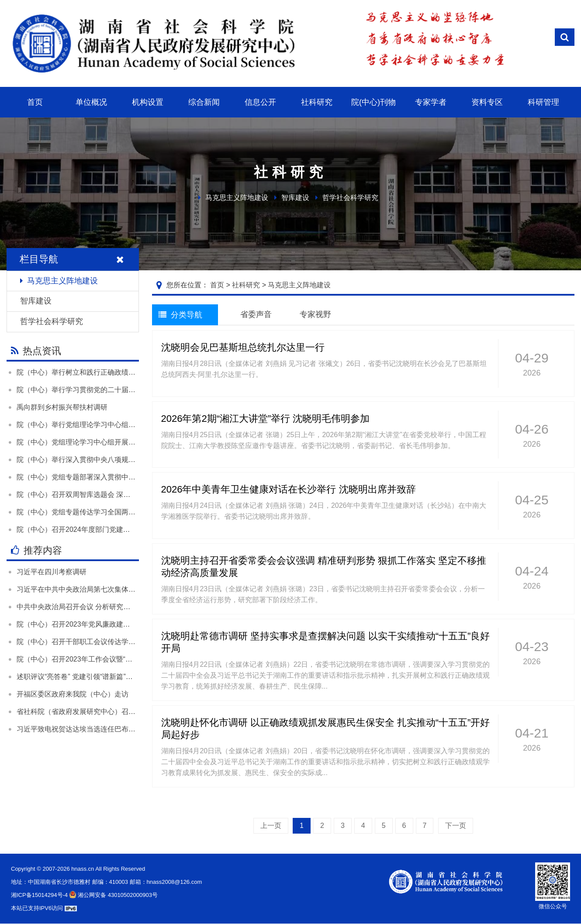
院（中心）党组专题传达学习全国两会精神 (83, 512)
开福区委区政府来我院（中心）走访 (73, 694)
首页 (217, 285)
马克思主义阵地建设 (237, 198)
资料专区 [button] (487, 102)
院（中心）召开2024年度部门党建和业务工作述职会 (98, 529)
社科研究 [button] (317, 102)
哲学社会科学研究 (350, 198)
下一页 (456, 826)
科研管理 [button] (543, 102)
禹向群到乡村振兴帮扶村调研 (62, 407)
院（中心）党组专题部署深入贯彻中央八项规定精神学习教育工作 (118, 477)
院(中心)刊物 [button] (373, 102)
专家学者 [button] (431, 102)
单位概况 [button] (91, 102)
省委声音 (256, 314)
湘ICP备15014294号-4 (39, 895)
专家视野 (315, 314)
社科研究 (246, 285)
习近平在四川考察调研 (52, 572)
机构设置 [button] (148, 102)
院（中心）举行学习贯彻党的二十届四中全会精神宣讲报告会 (111, 390)
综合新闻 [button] (204, 102)
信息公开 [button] (260, 102)
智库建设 (295, 198)
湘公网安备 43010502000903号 (113, 895)
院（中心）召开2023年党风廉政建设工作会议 (87, 624)
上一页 (271, 826)
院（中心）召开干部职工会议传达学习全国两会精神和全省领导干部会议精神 (135, 642)
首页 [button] (35, 102)
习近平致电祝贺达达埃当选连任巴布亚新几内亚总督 (97, 729)
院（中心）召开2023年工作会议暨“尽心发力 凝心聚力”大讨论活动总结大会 (133, 659)
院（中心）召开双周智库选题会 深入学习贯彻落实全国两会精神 (115, 495)
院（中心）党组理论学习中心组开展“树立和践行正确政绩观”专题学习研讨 (131, 442)
